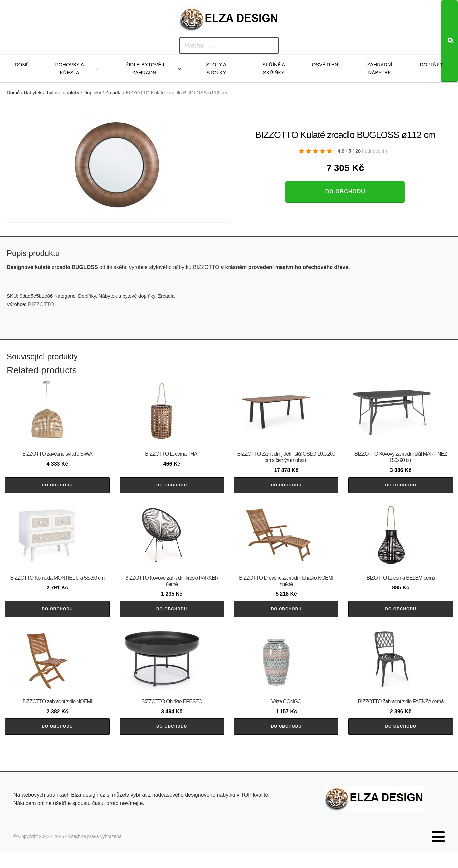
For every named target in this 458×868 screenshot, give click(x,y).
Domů (22, 64)
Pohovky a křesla (69, 68)
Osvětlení (326, 64)
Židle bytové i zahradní (145, 68)
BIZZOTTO (41, 305)
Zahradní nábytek (380, 68)
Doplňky (432, 64)
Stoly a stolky (216, 68)
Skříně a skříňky (274, 68)
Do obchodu (345, 192)
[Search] (449, 41)
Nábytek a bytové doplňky (52, 93)
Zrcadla (113, 93)
